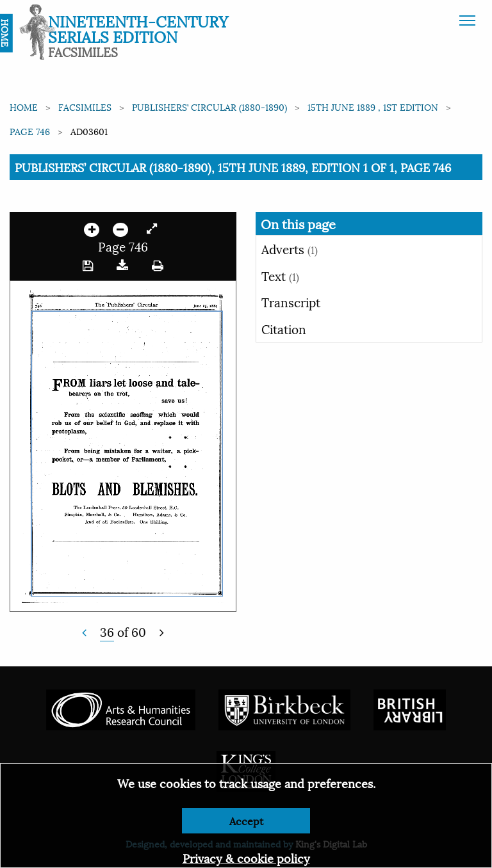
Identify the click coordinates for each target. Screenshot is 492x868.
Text (280, 275)
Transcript (291, 301)
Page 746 (30, 131)
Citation (284, 328)
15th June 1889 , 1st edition (373, 107)
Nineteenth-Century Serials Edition (138, 28)
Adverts (290, 248)
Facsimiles (85, 107)
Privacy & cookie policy (246, 857)
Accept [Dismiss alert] (246, 820)
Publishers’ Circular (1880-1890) (209, 107)
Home (24, 107)
